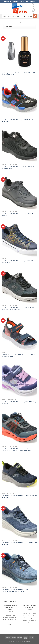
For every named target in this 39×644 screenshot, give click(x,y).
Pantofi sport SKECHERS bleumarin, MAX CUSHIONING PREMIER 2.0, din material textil (16, 591)
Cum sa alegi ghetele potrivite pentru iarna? (10, 607)
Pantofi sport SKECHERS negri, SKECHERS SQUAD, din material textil (19, 168)
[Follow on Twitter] (33, 8)
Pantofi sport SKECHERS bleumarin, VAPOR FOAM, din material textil (19, 497)
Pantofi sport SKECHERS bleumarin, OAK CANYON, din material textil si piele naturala (19, 309)
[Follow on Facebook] (33, 5)
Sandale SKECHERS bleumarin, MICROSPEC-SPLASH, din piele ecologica (19, 356)
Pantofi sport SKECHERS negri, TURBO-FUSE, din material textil (18, 121)
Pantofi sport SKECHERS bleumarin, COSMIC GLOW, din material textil (19, 403)
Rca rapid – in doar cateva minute (29, 607)
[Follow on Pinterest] (33, 12)
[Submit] (35, 16)
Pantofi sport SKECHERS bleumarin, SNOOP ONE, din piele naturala (19, 262)
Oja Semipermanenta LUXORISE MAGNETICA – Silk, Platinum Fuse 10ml (19, 74)
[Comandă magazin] (19, 27)
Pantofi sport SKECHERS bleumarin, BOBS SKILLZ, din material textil (19, 544)
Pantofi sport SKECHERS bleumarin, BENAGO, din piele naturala (19, 215)
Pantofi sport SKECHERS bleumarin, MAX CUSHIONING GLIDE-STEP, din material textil (16, 450)
